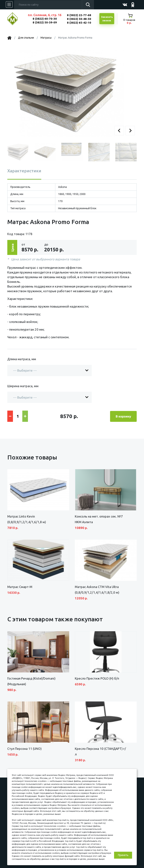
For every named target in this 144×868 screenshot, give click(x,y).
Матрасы (46, 38)
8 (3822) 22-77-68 (79, 15)
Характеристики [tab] (24, 171)
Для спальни (26, 38)
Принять (123, 855)
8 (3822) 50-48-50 (79, 19)
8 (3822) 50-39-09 (45, 22)
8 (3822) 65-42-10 (79, 23)
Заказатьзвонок (107, 19)
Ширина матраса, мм (23, 386)
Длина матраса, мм (22, 359)
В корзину (123, 416)
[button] (119, 131)
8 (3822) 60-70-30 (45, 19)
